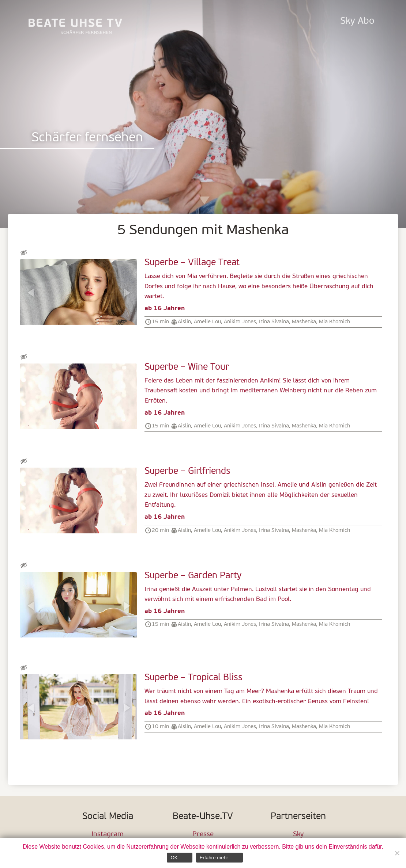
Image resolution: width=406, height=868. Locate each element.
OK (174, 858)
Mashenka (304, 322)
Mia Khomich (334, 322)
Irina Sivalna (274, 322)
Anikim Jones (240, 322)
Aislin (184, 322)
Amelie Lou (207, 322)
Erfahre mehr (214, 858)
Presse (203, 835)
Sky (298, 835)
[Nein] (397, 853)
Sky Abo (357, 21)
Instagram (108, 835)
